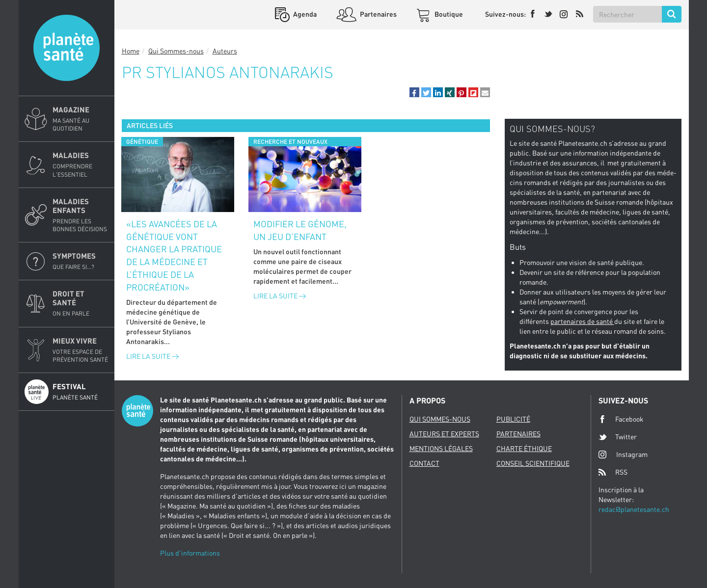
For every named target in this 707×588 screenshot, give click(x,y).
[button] (414, 92)
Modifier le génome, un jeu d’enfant (300, 230)
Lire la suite (152, 356)
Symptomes (81, 261)
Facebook (621, 419)
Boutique (448, 14)
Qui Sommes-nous (176, 51)
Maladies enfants (81, 215)
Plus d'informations (190, 553)
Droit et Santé (81, 303)
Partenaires (378, 14)
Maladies (81, 164)
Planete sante (67, 48)
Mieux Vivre (81, 350)
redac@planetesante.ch (634, 509)
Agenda (304, 14)
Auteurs (225, 51)
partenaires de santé (582, 321)
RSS (613, 472)
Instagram (623, 454)
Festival (81, 392)
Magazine (81, 119)
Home (131, 51)
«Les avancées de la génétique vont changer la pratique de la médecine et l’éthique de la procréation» (174, 255)
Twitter (618, 437)
